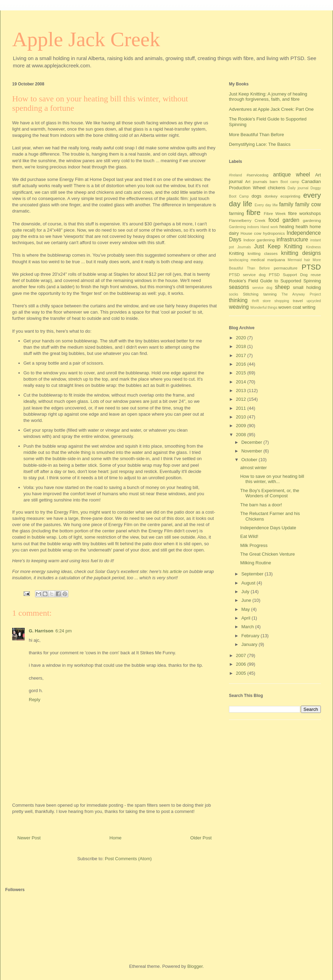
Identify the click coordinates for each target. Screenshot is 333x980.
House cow (251, 233)
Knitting (236, 253)
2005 (242, 673)
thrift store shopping (270, 301)
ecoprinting (291, 196)
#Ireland (236, 175)
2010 (242, 417)
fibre (254, 212)
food (274, 220)
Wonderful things (264, 308)
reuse (316, 275)
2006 (242, 664)
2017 (242, 355)
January (250, 644)
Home (116, 838)
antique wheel (292, 175)
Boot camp (290, 182)
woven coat (290, 307)
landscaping (238, 260)
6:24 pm (64, 631)
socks (234, 294)
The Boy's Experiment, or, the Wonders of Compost (270, 493)
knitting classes (263, 253)
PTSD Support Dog (288, 275)
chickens (277, 188)
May (246, 609)
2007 (242, 655)
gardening (312, 220)
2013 (242, 391)
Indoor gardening (259, 240)
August (249, 583)
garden (291, 220)
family (286, 204)
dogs (256, 196)
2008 (242, 435)
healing (287, 227)
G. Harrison (41, 631)
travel (298, 301)
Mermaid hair (299, 260)
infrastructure (292, 239)
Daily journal (298, 188)
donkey (271, 196)
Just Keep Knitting (278, 246)
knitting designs (301, 253)
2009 (242, 426)
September (253, 574)
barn (274, 181)
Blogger (195, 966)
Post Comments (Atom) (128, 859)
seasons (239, 287)
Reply (35, 700)
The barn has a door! (261, 505)
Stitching (251, 294)
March (248, 627)
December (253, 442)
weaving (239, 307)
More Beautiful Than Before (257, 135)
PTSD (311, 267)
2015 (242, 373)
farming (236, 213)
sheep (283, 287)
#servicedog (258, 175)
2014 (242, 382)
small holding (307, 287)
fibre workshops (304, 213)
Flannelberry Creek (247, 220)
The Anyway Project (301, 294)
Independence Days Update (268, 528)
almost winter (253, 468)
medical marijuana (268, 260)
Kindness (313, 247)
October (250, 460)
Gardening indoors (244, 227)
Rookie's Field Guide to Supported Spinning (275, 281)
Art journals (256, 181)
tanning (270, 294)
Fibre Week (275, 213)
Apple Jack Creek (86, 39)
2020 (242, 338)
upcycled (314, 301)
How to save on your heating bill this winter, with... (272, 479)
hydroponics (274, 233)
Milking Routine (255, 563)
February (251, 636)
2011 (242, 408)
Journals (244, 247)
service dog (262, 288)
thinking (238, 300)
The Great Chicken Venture (267, 554)
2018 (242, 346)
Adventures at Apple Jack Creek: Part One (271, 109)
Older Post (201, 838)
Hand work (269, 227)
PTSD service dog (247, 275)
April (247, 618)
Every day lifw (266, 205)
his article (173, 571)
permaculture (285, 268)
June (247, 600)
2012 (242, 399)
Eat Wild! (249, 536)
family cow (308, 204)
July (246, 592)
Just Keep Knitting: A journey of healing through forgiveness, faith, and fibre (268, 97)
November (253, 451)
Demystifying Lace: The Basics (260, 144)
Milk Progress (254, 545)
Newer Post (29, 838)
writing (309, 307)
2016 (242, 364)
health (302, 227)
